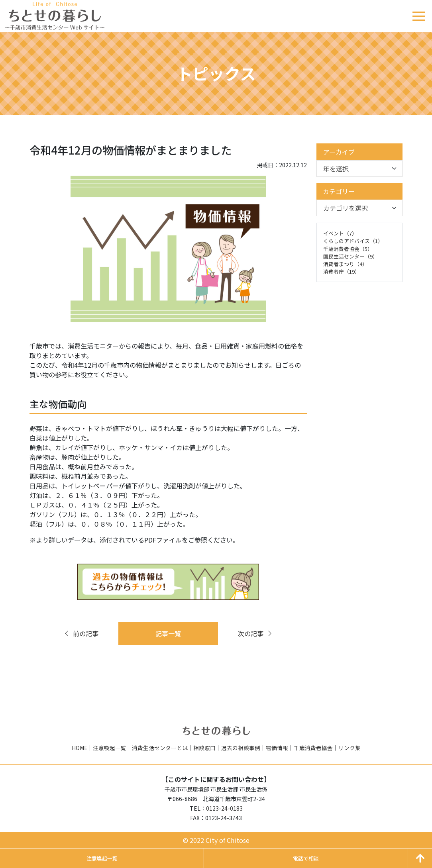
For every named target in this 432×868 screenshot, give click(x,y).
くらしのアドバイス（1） (353, 241)
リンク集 (350, 748)
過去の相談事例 (241, 748)
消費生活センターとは (160, 748)
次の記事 (255, 633)
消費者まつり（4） (345, 264)
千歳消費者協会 (313, 748)
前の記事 (81, 633)
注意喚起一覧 (110, 748)
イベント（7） (340, 233)
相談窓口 (204, 748)
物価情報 (277, 748)
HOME (80, 748)
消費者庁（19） (342, 271)
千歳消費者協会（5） (348, 249)
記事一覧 (168, 633)
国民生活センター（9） (351, 256)
